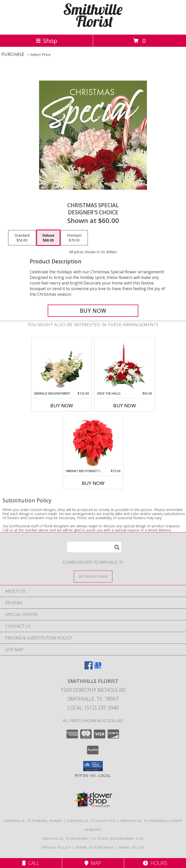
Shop (46, 41)
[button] (93, 766)
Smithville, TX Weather (65, 839)
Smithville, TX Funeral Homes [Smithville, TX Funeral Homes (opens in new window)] (33, 821)
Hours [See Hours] (155, 863)
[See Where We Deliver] (93, 576)
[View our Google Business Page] (98, 668)
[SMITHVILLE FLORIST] (93, 27)
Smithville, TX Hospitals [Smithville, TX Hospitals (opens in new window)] (91, 821)
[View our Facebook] (89, 668)
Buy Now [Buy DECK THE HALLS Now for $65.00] (125, 406)
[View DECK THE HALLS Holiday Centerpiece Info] (124, 364)
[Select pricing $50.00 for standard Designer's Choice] (22, 238)
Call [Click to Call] (31, 863)
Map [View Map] (93, 863)
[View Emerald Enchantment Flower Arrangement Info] (62, 365)
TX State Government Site (118, 839)
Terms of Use (131, 847)
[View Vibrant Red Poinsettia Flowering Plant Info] (93, 442)
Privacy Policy (56, 847)
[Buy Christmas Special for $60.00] (93, 311)
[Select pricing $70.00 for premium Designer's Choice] (74, 238)
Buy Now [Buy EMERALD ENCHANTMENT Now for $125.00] (62, 406)
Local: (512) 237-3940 (93, 708)
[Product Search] (94, 547)
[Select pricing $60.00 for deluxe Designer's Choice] (48, 238)
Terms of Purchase (95, 847)
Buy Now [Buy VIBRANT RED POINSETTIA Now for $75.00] (93, 483)
